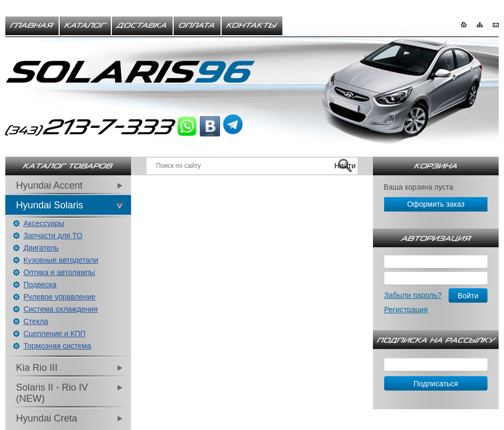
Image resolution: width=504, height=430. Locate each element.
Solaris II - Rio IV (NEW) (52, 393)
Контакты (252, 26)
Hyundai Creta (47, 418)
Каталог (85, 26)
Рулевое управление (59, 297)
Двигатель (41, 248)
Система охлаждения (60, 309)
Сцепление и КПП (55, 334)
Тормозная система (57, 346)
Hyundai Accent (49, 185)
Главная (32, 26)
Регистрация (406, 310)
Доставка (142, 26)
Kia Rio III (37, 368)
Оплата (197, 26)
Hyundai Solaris (50, 205)
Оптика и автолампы (59, 272)
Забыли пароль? (413, 295)
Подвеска (40, 285)
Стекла (36, 321)
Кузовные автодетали (61, 260)
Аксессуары (44, 223)
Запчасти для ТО (53, 236)
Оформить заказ (436, 204)
